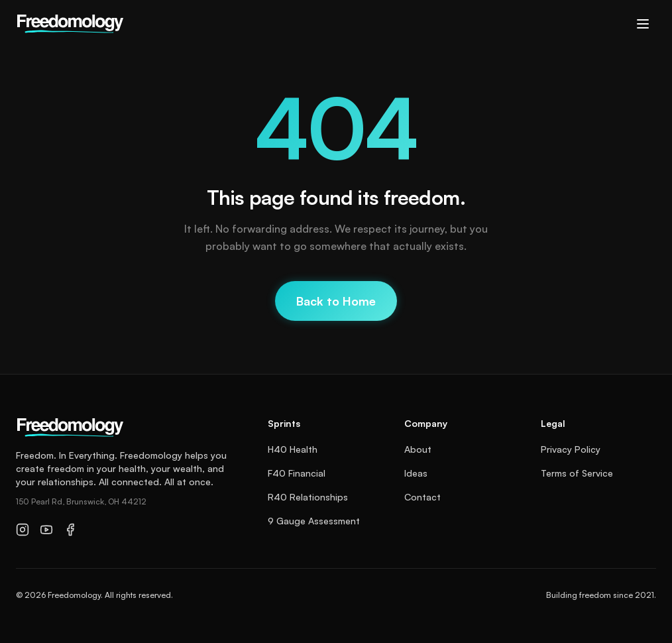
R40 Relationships (308, 497)
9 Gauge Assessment (314, 521)
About (418, 449)
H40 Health (293, 449)
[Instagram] (23, 530)
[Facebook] (70, 530)
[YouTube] (46, 530)
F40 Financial (297, 473)
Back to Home (336, 301)
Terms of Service (577, 473)
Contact (422, 497)
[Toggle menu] (643, 24)
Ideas (416, 473)
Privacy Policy (571, 449)
